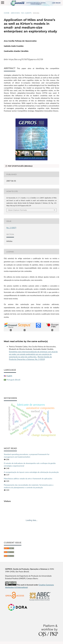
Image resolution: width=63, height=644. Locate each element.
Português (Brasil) (13, 380)
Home (7, 13)
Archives (15, 13)
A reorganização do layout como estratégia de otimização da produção (31, 472)
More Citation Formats (17, 210)
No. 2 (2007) (26, 13)
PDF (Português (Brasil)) (20, 166)
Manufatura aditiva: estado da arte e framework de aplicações (28, 479)
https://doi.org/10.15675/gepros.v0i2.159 (26, 59)
